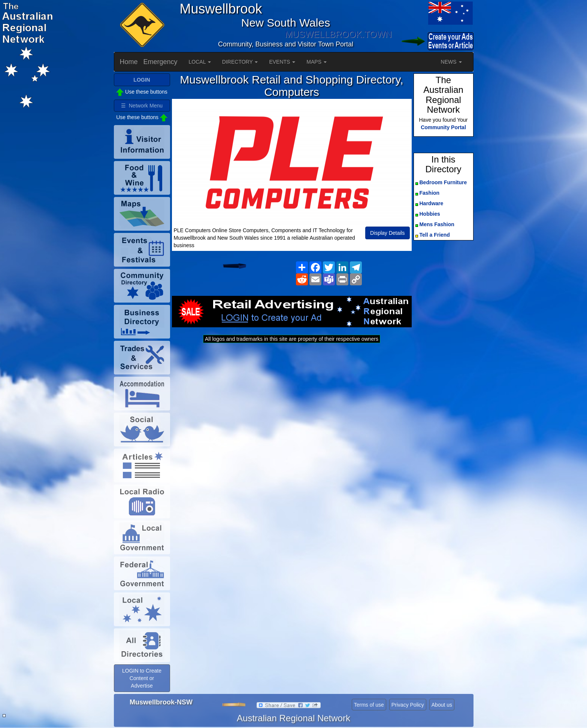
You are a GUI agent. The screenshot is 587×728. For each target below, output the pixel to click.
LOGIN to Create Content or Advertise (142, 678)
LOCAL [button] (200, 62)
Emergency (161, 62)
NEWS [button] (451, 62)
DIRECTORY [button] (240, 62)
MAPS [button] (317, 62)
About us (442, 705)
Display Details (388, 233)
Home (129, 62)
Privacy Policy (408, 705)
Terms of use (369, 705)
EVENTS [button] (282, 62)
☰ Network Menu (142, 106)
